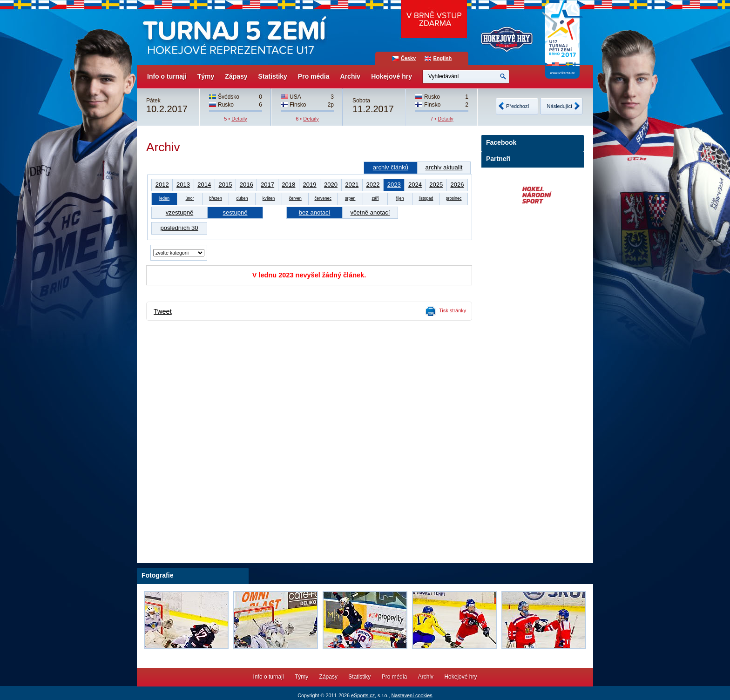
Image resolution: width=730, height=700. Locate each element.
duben (242, 198)
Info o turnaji (167, 76)
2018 (288, 185)
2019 (310, 185)
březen (216, 198)
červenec (323, 198)
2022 (373, 185)
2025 (436, 185)
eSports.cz (363, 695)
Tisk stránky (453, 310)
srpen (350, 198)
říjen (400, 198)
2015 (225, 185)
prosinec (453, 198)
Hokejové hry (392, 76)
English (443, 58)
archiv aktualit (444, 167)
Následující (560, 106)
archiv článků (391, 167)
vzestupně (179, 212)
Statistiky (273, 76)
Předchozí (518, 106)
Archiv (351, 76)
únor (189, 198)
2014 (204, 185)
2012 (162, 185)
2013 (183, 185)
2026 (457, 185)
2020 (331, 185)
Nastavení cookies (412, 695)
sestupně (235, 212)
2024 (415, 185)
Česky (408, 58)
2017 (267, 185)
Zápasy (236, 76)
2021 (352, 185)
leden (164, 198)
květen (269, 198)
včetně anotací (370, 212)
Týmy (206, 76)
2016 (247, 185)
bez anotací (314, 212)
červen (295, 198)
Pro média (314, 76)
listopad (426, 198)
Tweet (163, 311)
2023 (394, 185)
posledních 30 (179, 228)
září (375, 198)
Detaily (239, 119)
